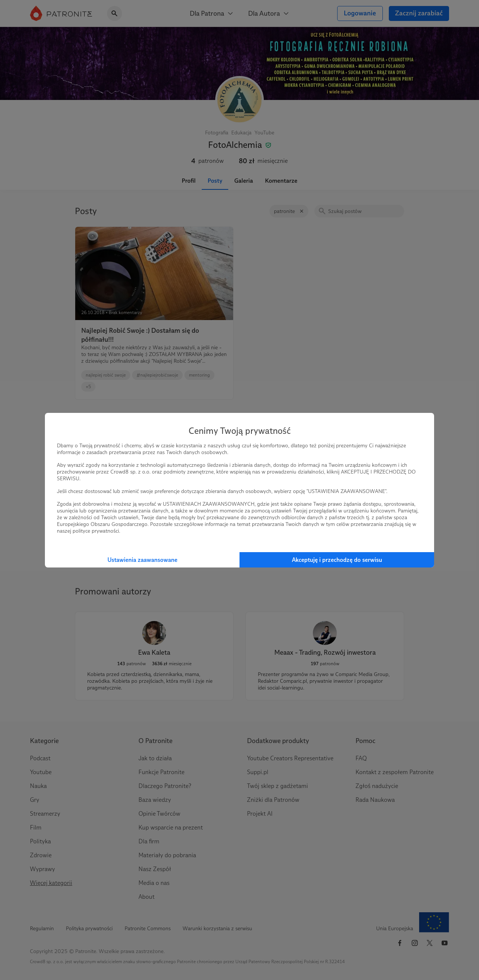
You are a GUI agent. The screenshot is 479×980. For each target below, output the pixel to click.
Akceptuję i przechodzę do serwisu (337, 560)
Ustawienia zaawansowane (142, 560)
